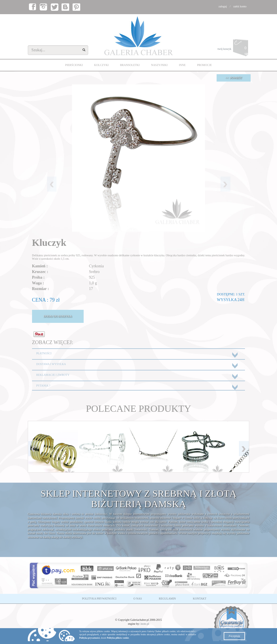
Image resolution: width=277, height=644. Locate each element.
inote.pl (145, 624)
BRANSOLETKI (130, 65)
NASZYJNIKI (159, 65)
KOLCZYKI (101, 65)
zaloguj (223, 6)
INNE (182, 65)
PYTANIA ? (43, 386)
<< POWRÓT (234, 78)
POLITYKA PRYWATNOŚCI (99, 599)
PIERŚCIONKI (74, 65)
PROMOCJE (204, 65)
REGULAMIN (167, 599)
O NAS (138, 599)
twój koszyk (233, 49)
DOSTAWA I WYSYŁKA (51, 364)
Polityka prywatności (90, 638)
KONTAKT (200, 599)
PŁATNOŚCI (44, 353)
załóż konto (240, 6)
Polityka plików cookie (118, 638)
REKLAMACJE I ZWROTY (53, 375)
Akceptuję (234, 636)
